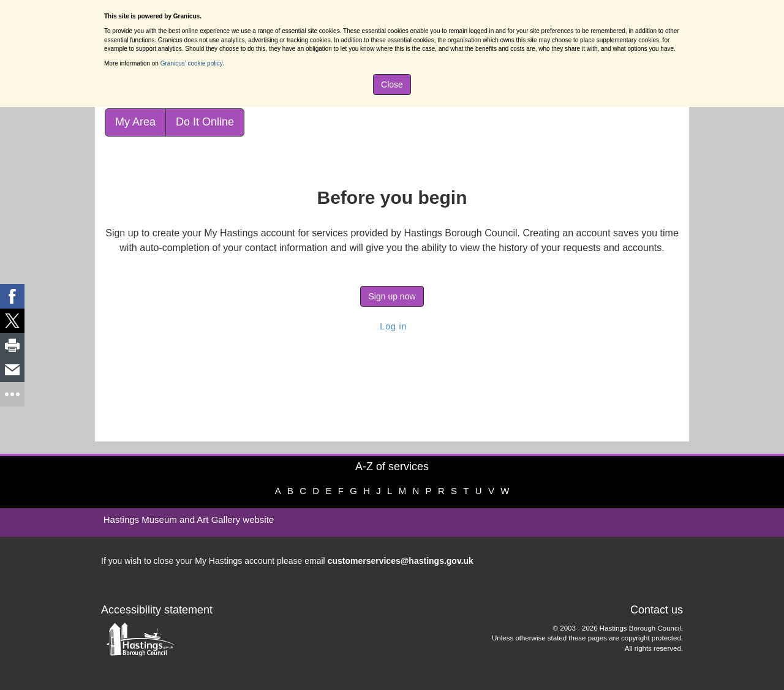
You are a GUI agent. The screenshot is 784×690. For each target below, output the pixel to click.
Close (392, 84)
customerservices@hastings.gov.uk (401, 561)
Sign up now (392, 296)
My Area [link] (135, 122)
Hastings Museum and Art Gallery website (189, 519)
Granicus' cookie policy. (192, 63)
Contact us (657, 610)
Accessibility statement (157, 610)
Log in (392, 326)
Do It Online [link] (205, 122)
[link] (12, 296)
